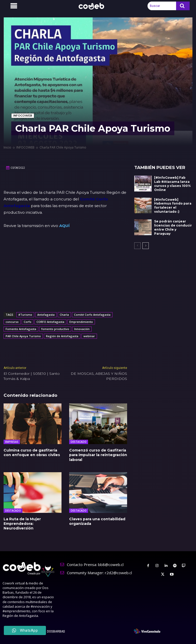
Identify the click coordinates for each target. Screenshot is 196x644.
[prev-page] (137, 245)
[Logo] (94, 6)
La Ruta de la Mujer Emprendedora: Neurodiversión (22, 523)
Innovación (82, 329)
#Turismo (25, 315)
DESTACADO (79, 442)
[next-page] (146, 245)
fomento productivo (55, 329)
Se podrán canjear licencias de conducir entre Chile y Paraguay (173, 227)
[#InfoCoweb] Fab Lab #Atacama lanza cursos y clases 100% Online (172, 184)
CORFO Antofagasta (50, 322)
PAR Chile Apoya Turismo (23, 336)
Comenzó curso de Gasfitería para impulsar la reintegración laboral (98, 455)
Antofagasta (46, 315)
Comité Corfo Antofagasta (92, 315)
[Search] (183, 6)
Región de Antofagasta (62, 336)
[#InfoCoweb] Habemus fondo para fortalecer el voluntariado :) (172, 205)
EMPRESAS (12, 442)
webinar (89, 336)
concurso (12, 322)
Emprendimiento (81, 322)
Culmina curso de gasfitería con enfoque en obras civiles (32, 453)
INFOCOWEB (23, 116)
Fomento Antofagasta (21, 329)
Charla (64, 315)
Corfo (28, 322)
